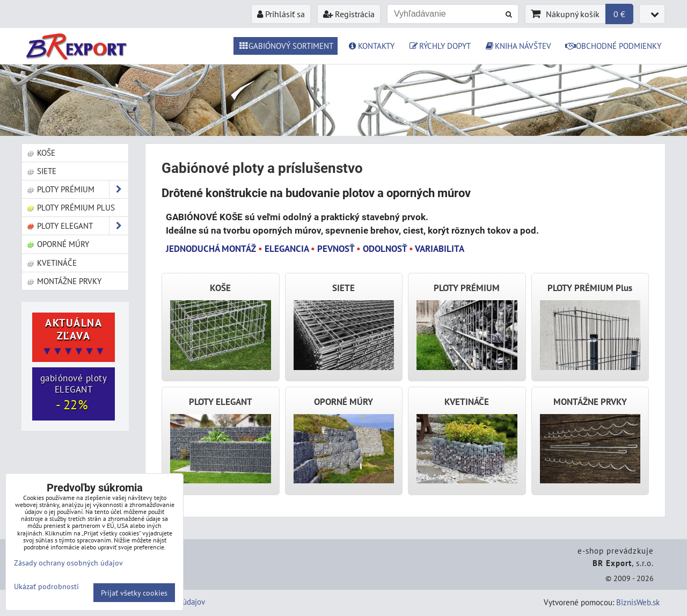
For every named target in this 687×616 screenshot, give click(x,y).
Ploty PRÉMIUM (77, 189)
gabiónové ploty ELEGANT (74, 393)
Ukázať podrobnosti (46, 586)
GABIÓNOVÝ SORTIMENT (286, 46)
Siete (41, 171)
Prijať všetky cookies (134, 593)
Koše (41, 153)
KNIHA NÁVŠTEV (518, 46)
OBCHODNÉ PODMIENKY (613, 46)
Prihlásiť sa (281, 14)
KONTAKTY (371, 46)
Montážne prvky (64, 281)
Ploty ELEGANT (77, 226)
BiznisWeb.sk (638, 602)
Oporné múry (58, 244)
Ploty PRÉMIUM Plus (71, 207)
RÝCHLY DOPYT (440, 46)
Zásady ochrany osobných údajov (68, 563)
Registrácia (349, 14)
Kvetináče (52, 263)
